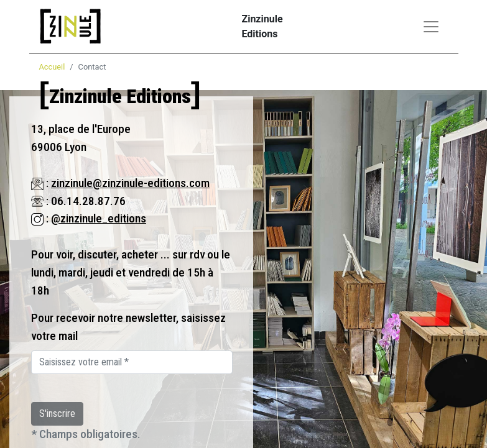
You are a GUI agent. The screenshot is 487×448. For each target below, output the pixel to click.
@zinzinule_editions (99, 218)
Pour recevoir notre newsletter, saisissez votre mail (128, 327)
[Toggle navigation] (431, 27)
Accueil (52, 67)
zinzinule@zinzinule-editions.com (130, 183)
